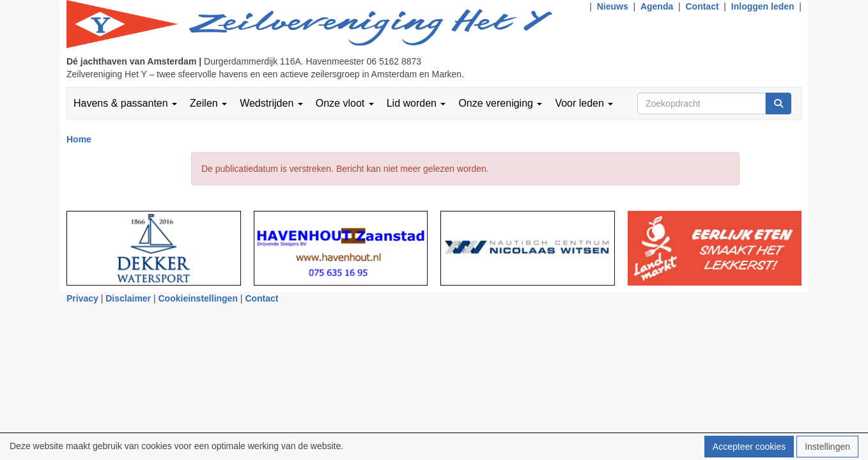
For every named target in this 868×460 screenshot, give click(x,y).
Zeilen (208, 103)
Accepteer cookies (749, 447)
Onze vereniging (500, 103)
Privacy (82, 298)
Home (79, 139)
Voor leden (584, 103)
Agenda (657, 6)
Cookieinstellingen (198, 298)
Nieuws (613, 6)
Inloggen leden (763, 6)
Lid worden (416, 103)
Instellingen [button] (827, 447)
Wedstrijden (271, 103)
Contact (702, 6)
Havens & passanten (125, 103)
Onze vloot (345, 103)
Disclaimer (128, 298)
